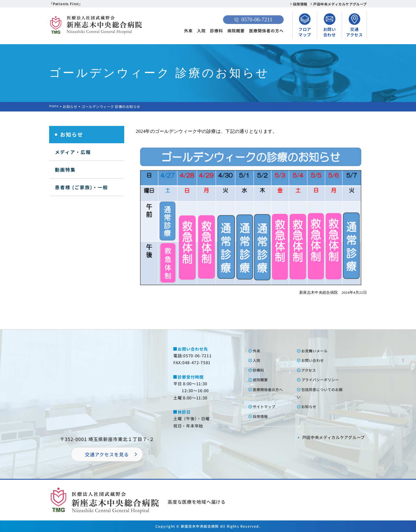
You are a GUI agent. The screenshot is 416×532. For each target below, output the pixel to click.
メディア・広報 (73, 152)
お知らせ (71, 106)
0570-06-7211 (253, 20)
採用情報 (300, 4)
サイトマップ (266, 406)
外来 (188, 31)
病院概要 (236, 31)
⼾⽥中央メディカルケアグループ (334, 437)
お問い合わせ (315, 360)
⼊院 (258, 360)
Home (54, 106)
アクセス (310, 370)
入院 (201, 31)
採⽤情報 (262, 416)
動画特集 (65, 170)
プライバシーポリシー (324, 380)
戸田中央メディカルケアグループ (340, 4)
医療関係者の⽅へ (271, 389)
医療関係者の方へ (266, 31)
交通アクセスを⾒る (107, 454)
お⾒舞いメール (317, 351)
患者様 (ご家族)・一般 (81, 187)
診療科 (217, 31)
